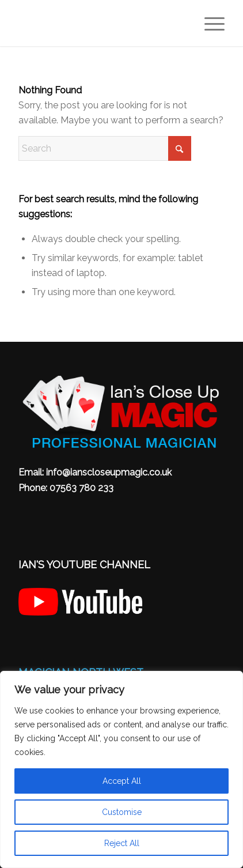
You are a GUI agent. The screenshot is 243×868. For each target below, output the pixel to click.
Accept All (122, 781)
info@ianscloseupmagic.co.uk (109, 472)
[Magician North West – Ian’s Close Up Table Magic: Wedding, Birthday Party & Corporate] (101, 23)
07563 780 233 (81, 488)
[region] (121, 769)
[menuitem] (209, 23)
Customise (122, 812)
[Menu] (209, 23)
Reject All (122, 843)
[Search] (105, 148)
